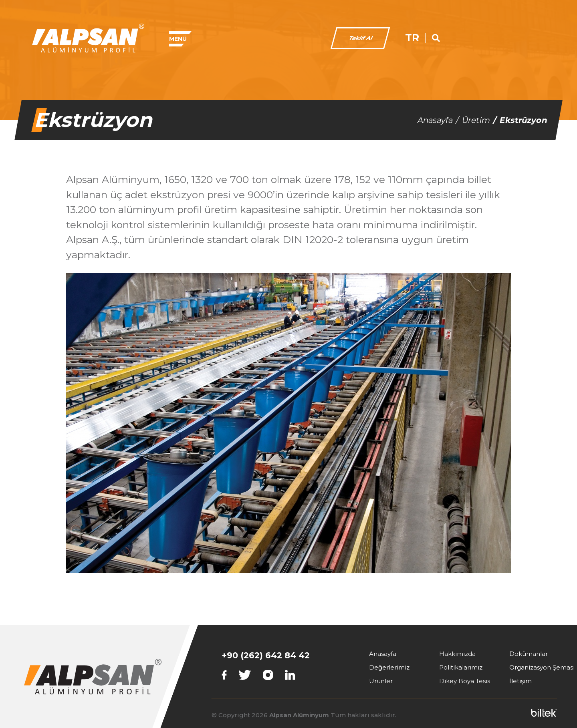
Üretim (476, 120)
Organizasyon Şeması (542, 667)
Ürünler (381, 681)
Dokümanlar (529, 654)
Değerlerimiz (389, 667)
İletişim (521, 681)
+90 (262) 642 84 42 (266, 655)
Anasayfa (435, 120)
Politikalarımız (461, 667)
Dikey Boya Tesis (465, 681)
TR (517, 38)
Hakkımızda (457, 654)
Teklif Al (465, 38)
